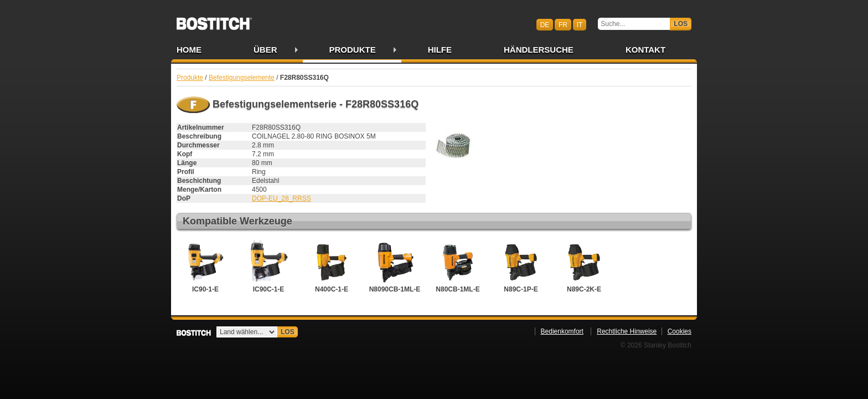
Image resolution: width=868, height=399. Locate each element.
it (580, 24)
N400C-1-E (332, 267)
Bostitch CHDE (214, 20)
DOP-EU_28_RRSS (281, 198)
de (545, 24)
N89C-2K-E (584, 267)
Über (265, 50)
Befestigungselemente (242, 78)
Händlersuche (539, 50)
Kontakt (645, 50)
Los (681, 24)
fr (563, 24)
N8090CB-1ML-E (395, 267)
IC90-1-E (205, 267)
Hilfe (440, 50)
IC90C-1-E (268, 267)
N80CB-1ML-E (458, 267)
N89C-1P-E (521, 267)
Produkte (353, 50)
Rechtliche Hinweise (627, 331)
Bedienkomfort (562, 331)
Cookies (680, 331)
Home (189, 50)
